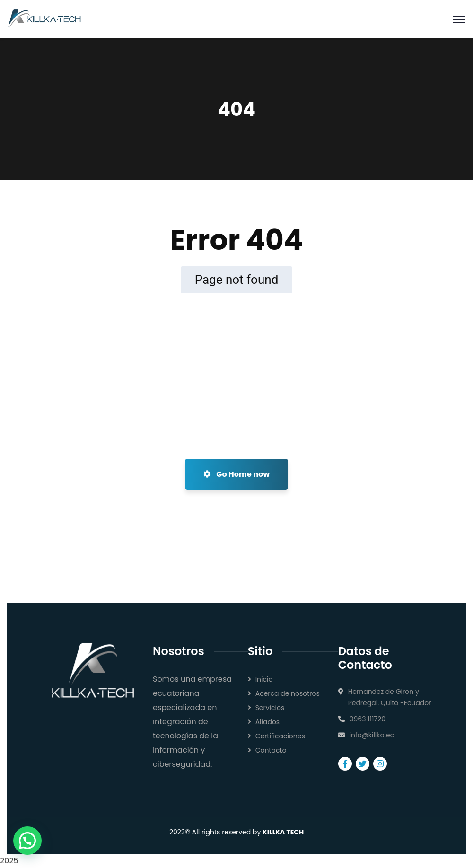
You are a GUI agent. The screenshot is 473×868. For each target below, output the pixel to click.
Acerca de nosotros (288, 693)
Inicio (264, 679)
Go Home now (236, 474)
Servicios (270, 708)
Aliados (268, 722)
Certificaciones (280, 736)
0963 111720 (368, 719)
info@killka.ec (372, 735)
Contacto (271, 750)
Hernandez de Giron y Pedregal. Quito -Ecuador (390, 697)
